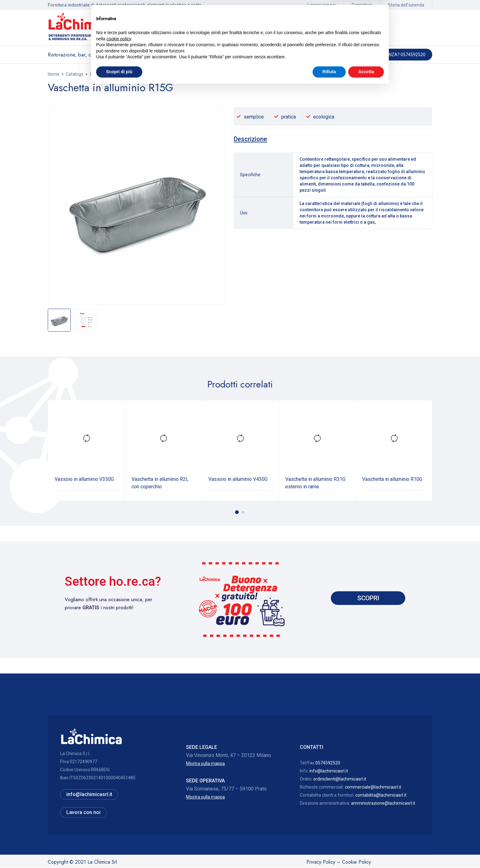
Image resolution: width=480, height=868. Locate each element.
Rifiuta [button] (329, 851)
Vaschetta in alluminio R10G (392, 479)
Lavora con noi (322, 5)
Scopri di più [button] (119, 851)
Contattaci (362, 5)
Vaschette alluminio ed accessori (122, 74)
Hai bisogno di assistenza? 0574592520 (382, 55)
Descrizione (251, 139)
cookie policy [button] (119, 818)
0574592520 (328, 763)
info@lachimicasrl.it (329, 771)
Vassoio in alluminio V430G (238, 479)
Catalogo (75, 74)
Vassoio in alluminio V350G (84, 479)
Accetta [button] (366, 851)
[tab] (251, 139)
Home (54, 74)
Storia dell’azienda (406, 5)
